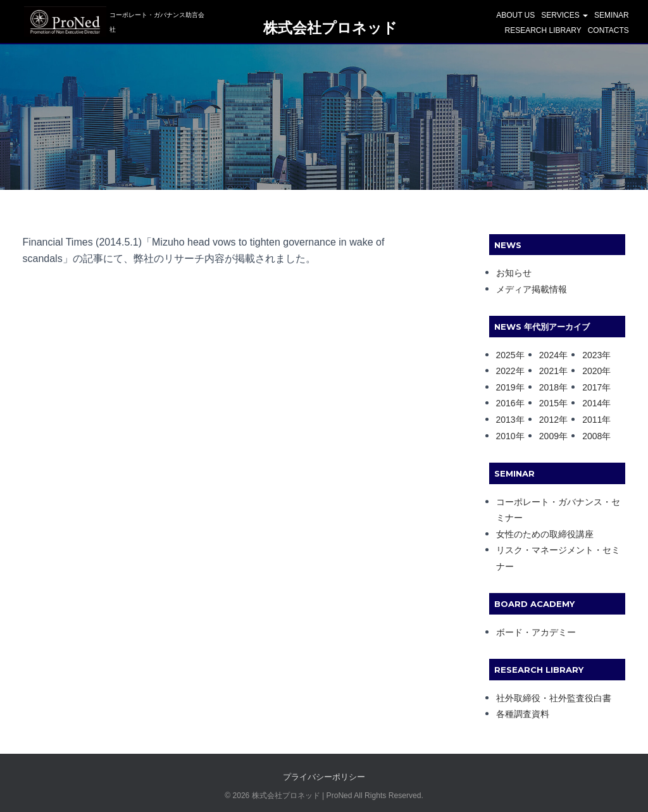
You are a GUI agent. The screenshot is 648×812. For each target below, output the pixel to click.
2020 (592, 371)
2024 (549, 355)
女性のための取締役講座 (545, 534)
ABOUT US (515, 16)
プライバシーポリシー (324, 777)
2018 (549, 387)
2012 (549, 420)
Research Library (543, 32)
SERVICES (564, 16)
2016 (506, 403)
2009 (549, 436)
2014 (592, 403)
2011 (592, 420)
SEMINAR (612, 16)
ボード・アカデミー (536, 632)
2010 (506, 436)
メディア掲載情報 (532, 289)
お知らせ (514, 273)
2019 (506, 387)
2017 (592, 387)
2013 (506, 420)
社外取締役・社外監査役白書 (554, 698)
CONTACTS (608, 32)
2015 (549, 403)
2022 (506, 371)
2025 (506, 355)
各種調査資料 (523, 714)
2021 (549, 371)
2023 (592, 355)
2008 (592, 436)
